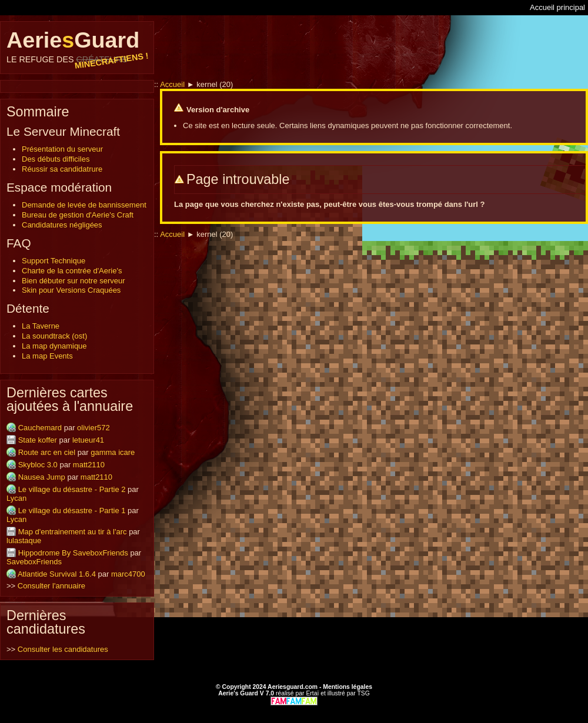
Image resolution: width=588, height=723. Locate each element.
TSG (363, 693)
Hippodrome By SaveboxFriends (73, 553)
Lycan (16, 498)
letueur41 (88, 440)
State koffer (38, 440)
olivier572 (93, 428)
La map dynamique (54, 346)
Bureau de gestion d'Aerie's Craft (78, 215)
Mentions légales (348, 687)
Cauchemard (40, 428)
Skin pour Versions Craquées (71, 290)
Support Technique (54, 261)
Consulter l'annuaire (51, 586)
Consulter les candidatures (63, 649)
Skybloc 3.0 (38, 465)
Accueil (172, 84)
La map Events (47, 356)
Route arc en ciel (47, 452)
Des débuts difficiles (56, 159)
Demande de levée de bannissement (84, 205)
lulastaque (24, 540)
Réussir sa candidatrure (62, 169)
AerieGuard (77, 46)
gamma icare (113, 452)
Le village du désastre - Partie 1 (72, 511)
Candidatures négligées (62, 225)
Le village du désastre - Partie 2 (72, 489)
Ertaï (312, 693)
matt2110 (89, 465)
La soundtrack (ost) (54, 336)
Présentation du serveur (62, 149)
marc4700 (128, 574)
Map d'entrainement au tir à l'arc (73, 532)
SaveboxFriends (34, 562)
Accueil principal (557, 7)
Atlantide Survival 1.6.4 (57, 574)
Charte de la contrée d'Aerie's (72, 271)
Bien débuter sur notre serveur (73, 281)
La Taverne (41, 326)
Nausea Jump (42, 477)
